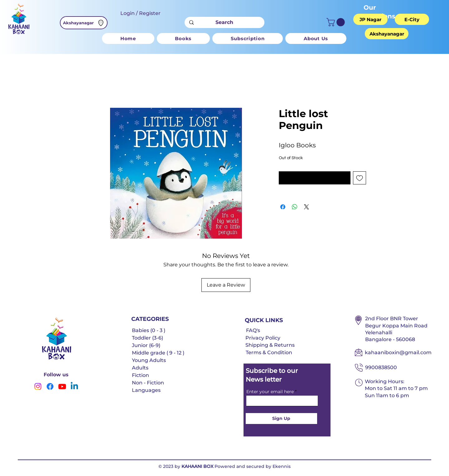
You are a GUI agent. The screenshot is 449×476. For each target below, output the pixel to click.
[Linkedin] (74, 386)
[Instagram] (38, 386)
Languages (146, 390)
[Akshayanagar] (84, 23)
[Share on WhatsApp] (295, 207)
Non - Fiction (148, 383)
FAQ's (253, 330)
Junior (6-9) (146, 345)
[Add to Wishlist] (360, 178)
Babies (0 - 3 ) (149, 330)
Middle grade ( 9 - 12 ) (158, 353)
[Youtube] (62, 386)
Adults (140, 368)
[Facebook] (50, 386)
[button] (337, 22)
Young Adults (149, 360)
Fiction (140, 375)
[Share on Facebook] (283, 207)
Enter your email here (270, 392)
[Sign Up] (281, 419)
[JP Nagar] (370, 19)
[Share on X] (307, 207)
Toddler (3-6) (147, 338)
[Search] (224, 22)
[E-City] (412, 19)
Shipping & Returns (270, 345)
